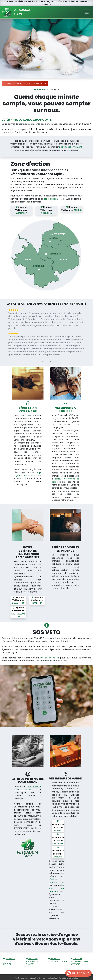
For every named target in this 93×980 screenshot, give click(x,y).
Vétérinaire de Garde (58, 824)
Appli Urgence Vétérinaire (28, 473)
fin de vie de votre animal (28, 786)
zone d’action (51, 199)
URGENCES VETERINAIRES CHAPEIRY (32, 960)
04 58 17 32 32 (81, 973)
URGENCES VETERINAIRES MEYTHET (9, 960)
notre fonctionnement (71, 147)
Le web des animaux (56, 887)
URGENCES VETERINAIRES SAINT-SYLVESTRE (80, 960)
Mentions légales (49, 976)
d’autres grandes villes (56, 879)
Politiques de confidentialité (28, 976)
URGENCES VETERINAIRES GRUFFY (58, 959)
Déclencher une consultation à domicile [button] (25, 83)
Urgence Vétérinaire (21, 210)
